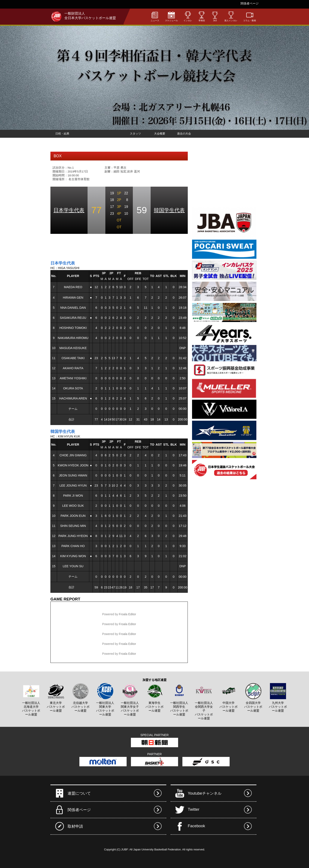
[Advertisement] (101, 247)
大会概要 (160, 134)
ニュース (155, 16)
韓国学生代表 (169, 210)
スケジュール (171, 16)
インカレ (188, 16)
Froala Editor (127, 614)
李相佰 (202, 16)
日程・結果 (62, 134)
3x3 (215, 17)
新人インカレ (231, 16)
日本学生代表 (69, 210)
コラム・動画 (250, 16)
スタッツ (135, 134)
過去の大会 (184, 134)
